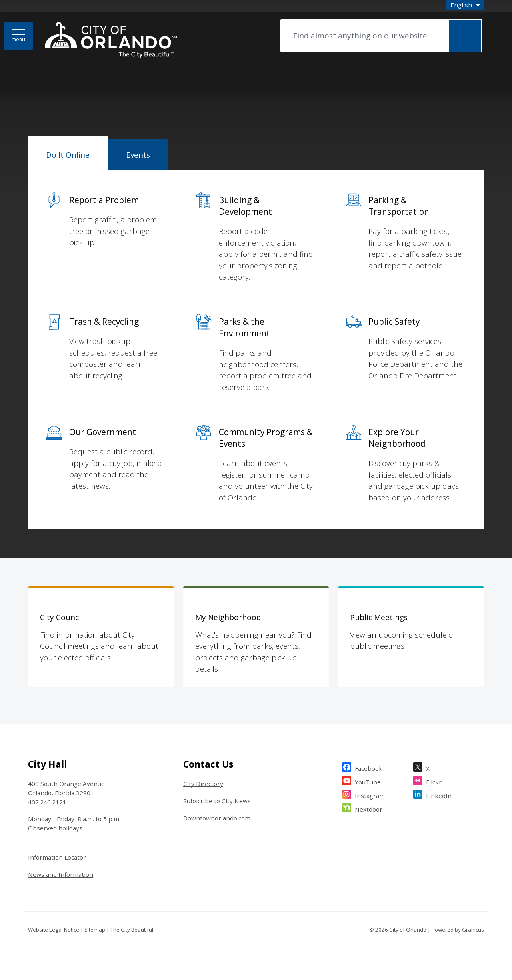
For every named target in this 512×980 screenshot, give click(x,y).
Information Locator (57, 857)
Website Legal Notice (54, 930)
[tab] (68, 153)
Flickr (434, 781)
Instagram (370, 795)
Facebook (369, 767)
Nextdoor (369, 808)
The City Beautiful (132, 930)
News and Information (61, 874)
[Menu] (18, 36)
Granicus (473, 930)
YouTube (368, 781)
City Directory (203, 784)
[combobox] (465, 5)
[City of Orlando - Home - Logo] (111, 40)
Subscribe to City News (217, 801)
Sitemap (95, 930)
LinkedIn (439, 795)
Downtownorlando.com (217, 818)
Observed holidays (55, 828)
